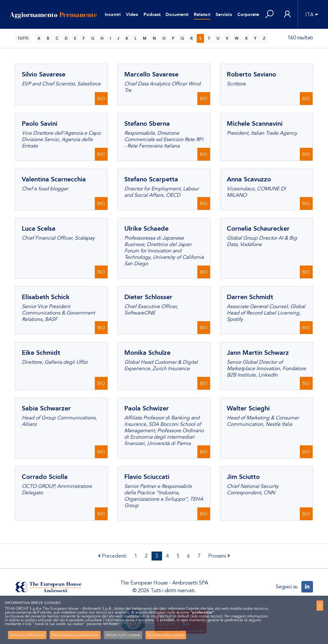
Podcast (152, 15)
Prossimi (219, 556)
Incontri (113, 15)
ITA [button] (309, 15)
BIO (101, 99)
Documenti (177, 15)
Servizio (224, 15)
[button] (269, 15)
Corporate (248, 15)
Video (132, 15)
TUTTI (23, 38)
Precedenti (112, 556)
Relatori (202, 15)
